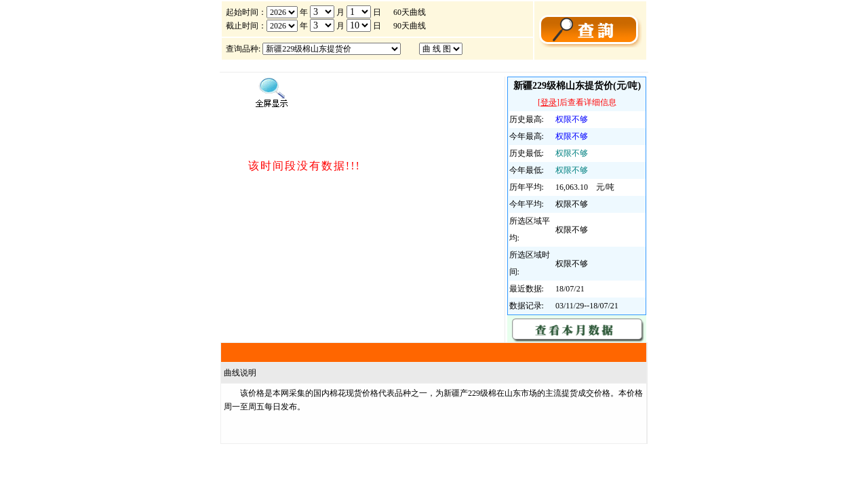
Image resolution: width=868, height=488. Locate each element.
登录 (549, 102)
